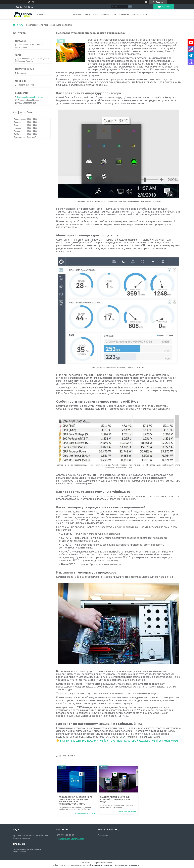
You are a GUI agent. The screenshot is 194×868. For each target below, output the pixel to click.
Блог (114, 14)
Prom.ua (110, 863)
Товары (87, 14)
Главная (77, 14)
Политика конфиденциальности (128, 865)
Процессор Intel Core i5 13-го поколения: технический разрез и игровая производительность (76, 800)
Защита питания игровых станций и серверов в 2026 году (115, 799)
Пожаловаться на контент (102, 865)
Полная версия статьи (85, 814)
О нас (96, 14)
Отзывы (105, 14)
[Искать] (130, 7)
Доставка (136, 14)
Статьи (21, 25)
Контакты (124, 14)
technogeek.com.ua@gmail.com (31, 97)
